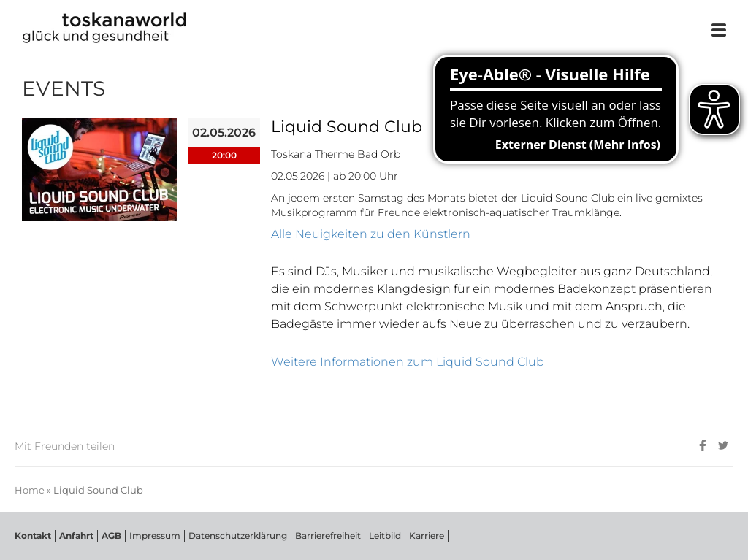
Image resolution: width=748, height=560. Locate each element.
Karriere (427, 536)
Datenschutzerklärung (238, 536)
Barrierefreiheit (328, 536)
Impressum (155, 536)
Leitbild (385, 536)
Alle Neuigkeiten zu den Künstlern (371, 234)
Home (30, 490)
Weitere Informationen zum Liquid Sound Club (408, 362)
